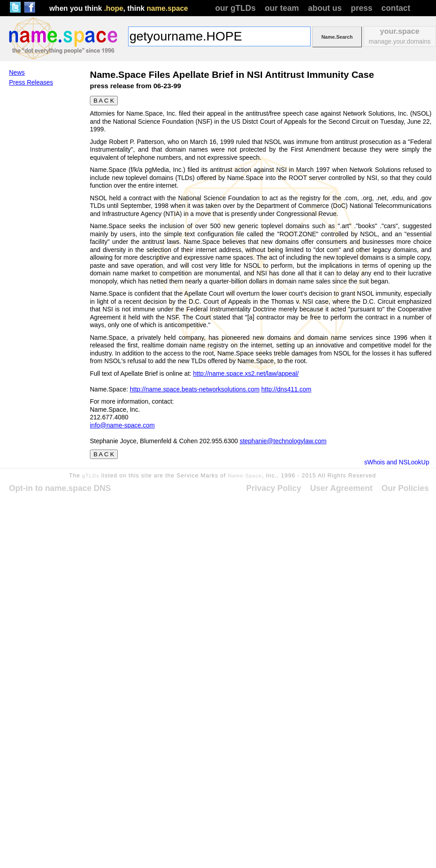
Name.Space (245, 476)
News (17, 72)
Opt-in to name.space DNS (60, 488)
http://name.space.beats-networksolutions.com (195, 389)
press (361, 8)
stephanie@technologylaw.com (283, 441)
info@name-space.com (122, 425)
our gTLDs (236, 8)
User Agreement (341, 488)
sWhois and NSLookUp (397, 462)
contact (396, 8)
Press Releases (31, 82)
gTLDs (91, 476)
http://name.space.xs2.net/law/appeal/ (246, 373)
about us (325, 8)
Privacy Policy (274, 488)
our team (282, 8)
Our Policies (405, 488)
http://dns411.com (286, 389)
